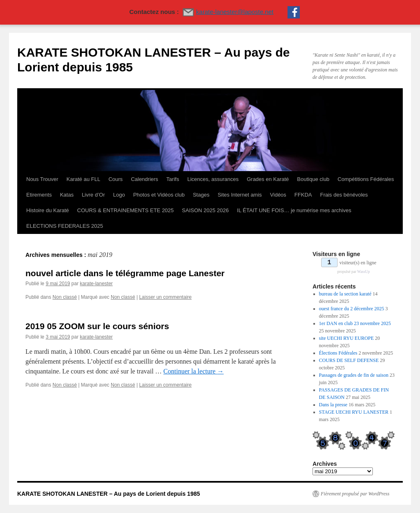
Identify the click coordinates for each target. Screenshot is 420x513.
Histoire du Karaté (48, 210)
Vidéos (278, 195)
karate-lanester (96, 284)
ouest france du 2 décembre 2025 (352, 309)
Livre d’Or (93, 195)
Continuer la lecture (193, 371)
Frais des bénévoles (344, 195)
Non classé (65, 297)
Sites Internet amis (240, 195)
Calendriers (144, 179)
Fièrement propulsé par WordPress (355, 494)
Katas (67, 195)
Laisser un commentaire (165, 297)
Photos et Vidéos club (159, 195)
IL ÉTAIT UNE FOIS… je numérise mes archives (294, 210)
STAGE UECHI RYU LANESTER (354, 412)
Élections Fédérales (338, 353)
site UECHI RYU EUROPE (347, 338)
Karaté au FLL (83, 179)
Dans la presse (333, 405)
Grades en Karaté (268, 179)
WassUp (364, 272)
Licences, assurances (213, 179)
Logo (119, 195)
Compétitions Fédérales (366, 179)
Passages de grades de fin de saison (354, 375)
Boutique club (313, 179)
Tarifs (173, 179)
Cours (115, 179)
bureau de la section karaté (345, 294)
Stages (201, 195)
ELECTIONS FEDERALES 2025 (65, 226)
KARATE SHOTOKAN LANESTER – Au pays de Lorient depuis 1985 (108, 494)
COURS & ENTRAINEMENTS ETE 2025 (126, 210)
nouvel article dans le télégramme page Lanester (125, 273)
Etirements (39, 195)
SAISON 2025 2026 (205, 210)
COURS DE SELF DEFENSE (349, 360)
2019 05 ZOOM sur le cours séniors (97, 326)
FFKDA (303, 195)
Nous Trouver (42, 179)
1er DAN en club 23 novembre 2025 (355, 323)
